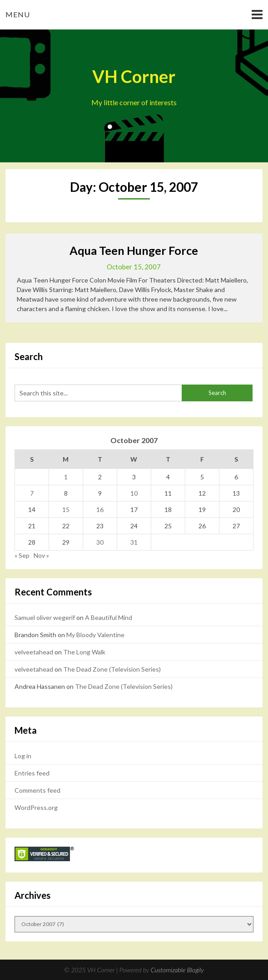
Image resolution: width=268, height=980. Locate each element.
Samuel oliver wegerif (45, 617)
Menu (18, 14)
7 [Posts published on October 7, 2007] (32, 493)
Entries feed (32, 773)
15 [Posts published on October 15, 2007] (66, 510)
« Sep (22, 555)
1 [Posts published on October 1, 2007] (66, 477)
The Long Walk (84, 652)
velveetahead (34, 652)
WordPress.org (36, 807)
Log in (23, 756)
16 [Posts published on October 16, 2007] (100, 510)
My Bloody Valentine (95, 635)
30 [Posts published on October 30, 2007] (100, 542)
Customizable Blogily (177, 970)
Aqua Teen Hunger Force (134, 250)
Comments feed (37, 790)
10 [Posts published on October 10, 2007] (134, 493)
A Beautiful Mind (109, 617)
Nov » (41, 555)
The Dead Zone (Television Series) (112, 669)
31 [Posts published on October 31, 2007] (134, 542)
